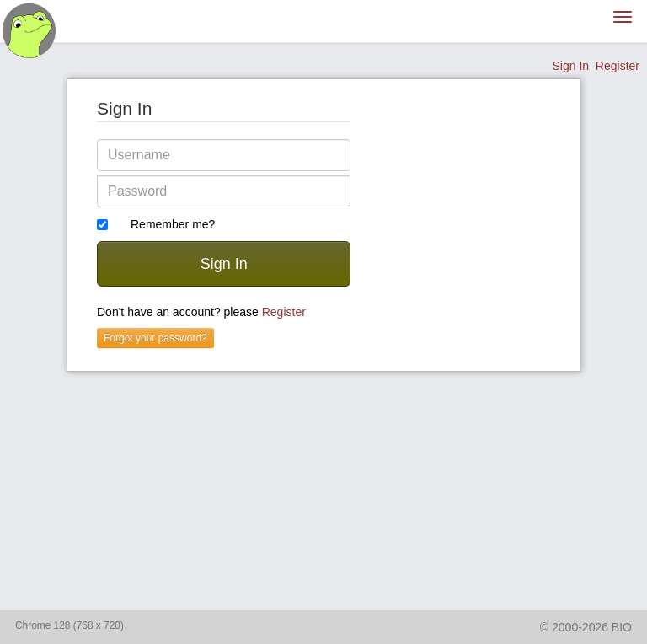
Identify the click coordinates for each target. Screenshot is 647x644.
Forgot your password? (155, 338)
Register (618, 66)
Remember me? (173, 224)
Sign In (570, 66)
